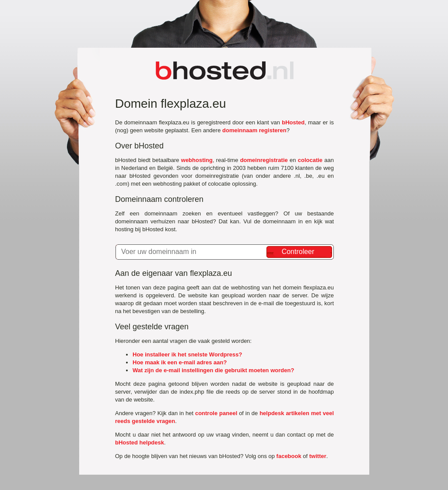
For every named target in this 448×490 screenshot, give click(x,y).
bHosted (293, 122)
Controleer (298, 252)
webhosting (197, 160)
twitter (318, 456)
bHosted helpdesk (140, 442)
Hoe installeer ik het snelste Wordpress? (187, 354)
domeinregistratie (264, 160)
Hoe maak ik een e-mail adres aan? (180, 362)
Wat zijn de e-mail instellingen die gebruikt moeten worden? (213, 370)
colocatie (310, 160)
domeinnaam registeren (254, 130)
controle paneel (216, 413)
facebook (289, 456)
